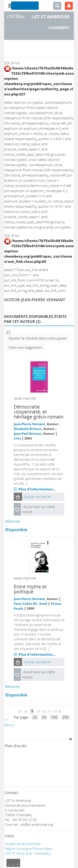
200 (66, 717)
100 (54, 717)
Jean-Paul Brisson (28, 433)
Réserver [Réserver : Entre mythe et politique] (13, 686)
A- (9, 864)
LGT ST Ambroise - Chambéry (28, 853)
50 (44, 717)
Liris (17, 438)
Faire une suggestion (25, 347)
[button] (18, 497)
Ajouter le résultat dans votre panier (38, 338)
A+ (18, 864)
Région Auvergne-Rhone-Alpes (28, 849)
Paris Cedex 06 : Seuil (30, 604)
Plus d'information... (37, 489)
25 (35, 717)
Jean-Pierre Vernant (29, 424)
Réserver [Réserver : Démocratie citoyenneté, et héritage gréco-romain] (13, 521)
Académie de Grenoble (23, 844)
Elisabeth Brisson (28, 429)
